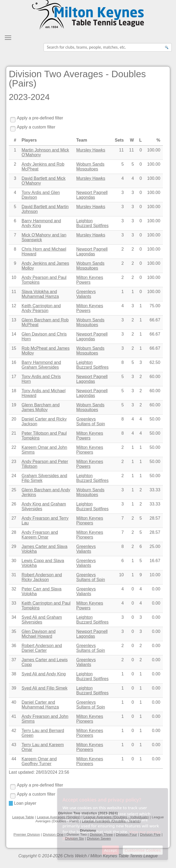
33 (14, 603)
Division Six (75, 838)
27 (14, 518)
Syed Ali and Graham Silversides (42, 620)
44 (14, 759)
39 (14, 688)
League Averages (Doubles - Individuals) (116, 817)
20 (14, 419)
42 (14, 731)
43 (14, 745)
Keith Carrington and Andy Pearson (41, 308)
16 (14, 362)
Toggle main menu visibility (8, 36)
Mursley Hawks (91, 150)
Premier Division (27, 834)
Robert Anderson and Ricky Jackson (42, 577)
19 (14, 405)
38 (14, 674)
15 (14, 348)
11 (14, 292)
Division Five (150, 834)
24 (14, 476)
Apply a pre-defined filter (40, 118)
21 (14, 433)
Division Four (126, 834)
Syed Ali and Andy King (44, 674)
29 (14, 546)
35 (14, 631)
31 (14, 575)
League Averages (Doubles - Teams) (111, 821)
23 (14, 462)
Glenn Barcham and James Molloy (41, 407)
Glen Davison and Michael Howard (39, 634)
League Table (23, 817)
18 (14, 391)
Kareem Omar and (39, 761)
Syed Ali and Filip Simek (45, 688)
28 (14, 532)
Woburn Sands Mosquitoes (91, 167)
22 (14, 447)
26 (14, 504)
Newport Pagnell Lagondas (92, 195)
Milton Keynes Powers (90, 280)
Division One (53, 834)
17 (14, 377)
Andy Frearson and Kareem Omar (40, 535)
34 (14, 617)
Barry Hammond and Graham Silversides (41, 365)
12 (14, 306)
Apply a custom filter (36, 127)
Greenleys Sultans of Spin (91, 421)
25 (14, 490)
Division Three (101, 834)
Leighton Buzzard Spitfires (93, 223)
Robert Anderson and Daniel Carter (42, 648)
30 (14, 561)
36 (14, 646)
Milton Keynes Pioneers (90, 450)
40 (14, 702)
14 (14, 334)
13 (14, 320)
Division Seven (99, 838)
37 (14, 660)
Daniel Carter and (40, 705)
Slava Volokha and (40, 294)
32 (14, 589)
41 (14, 716)
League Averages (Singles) (59, 817)
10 (14, 277)
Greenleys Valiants (86, 294)
